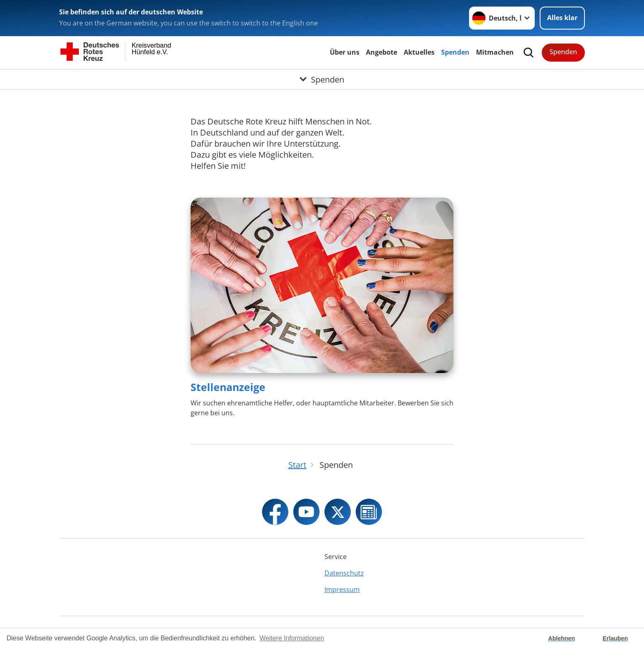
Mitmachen (495, 52)
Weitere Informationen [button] (292, 638)
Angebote (382, 52)
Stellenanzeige (228, 387)
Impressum (342, 589)
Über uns (345, 52)
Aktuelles (419, 52)
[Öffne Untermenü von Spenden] (322, 79)
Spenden (455, 52)
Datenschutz (344, 573)
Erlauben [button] (615, 638)
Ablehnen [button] (562, 638)
